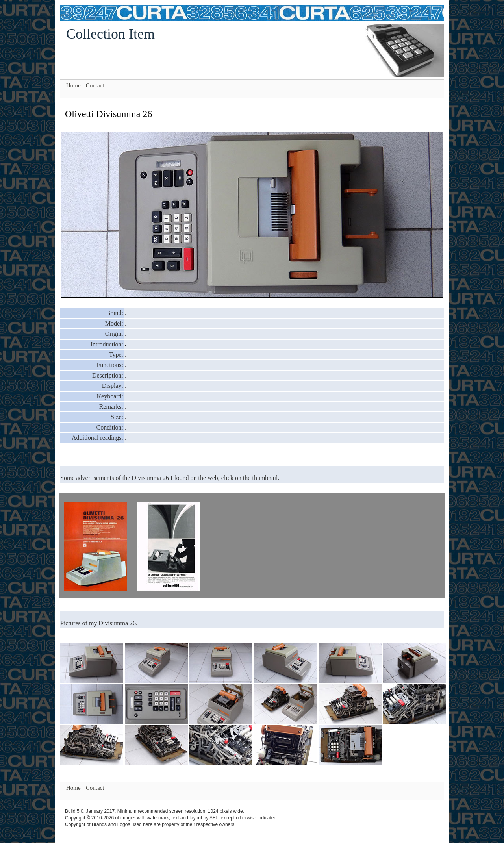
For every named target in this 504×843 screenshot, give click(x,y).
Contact (95, 85)
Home (73, 85)
